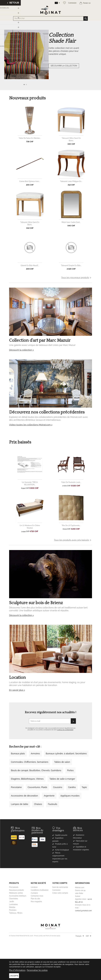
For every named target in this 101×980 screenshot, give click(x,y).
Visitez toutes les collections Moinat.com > (31, 425)
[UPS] (15, 842)
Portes (70, 770)
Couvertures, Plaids (37, 787)
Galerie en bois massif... (30, 265)
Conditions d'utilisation (40, 890)
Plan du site (35, 899)
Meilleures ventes (16, 893)
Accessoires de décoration (24, 796)
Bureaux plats (18, 754)
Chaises (38, 804)
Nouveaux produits (17, 890)
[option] (50, 59)
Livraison (34, 887)
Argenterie (49, 796)
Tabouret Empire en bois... (71, 265)
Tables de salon (62, 762)
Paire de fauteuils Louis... (71, 482)
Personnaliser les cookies (37, 970)
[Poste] (15, 836)
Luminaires (13, 904)
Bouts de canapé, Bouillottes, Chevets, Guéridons (36, 770)
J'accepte (14, 976)
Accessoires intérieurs (18, 896)
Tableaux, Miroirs (16, 913)
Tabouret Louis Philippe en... (71, 181)
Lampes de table (20, 804)
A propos (34, 893)
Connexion (72, 3)
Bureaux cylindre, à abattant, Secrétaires (66, 754)
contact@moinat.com (83, 911)
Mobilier (12, 907)
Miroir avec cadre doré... (71, 222)
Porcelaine (16, 787)
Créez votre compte (60, 893)
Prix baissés (14, 887)
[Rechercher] (50, 18)
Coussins (58, 787)
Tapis (84, 787)
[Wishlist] (64, 3)
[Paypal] (35, 838)
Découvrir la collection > (21, 350)
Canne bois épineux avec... (30, 181)
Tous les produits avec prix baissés (73, 540)
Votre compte (60, 883)
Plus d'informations (17, 970)
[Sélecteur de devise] (89, 936)
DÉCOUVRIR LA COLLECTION (64, 66)
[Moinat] (51, 926)
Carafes (72, 787)
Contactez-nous (37, 896)
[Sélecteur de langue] (80, 936)
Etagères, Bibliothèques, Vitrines (27, 779)
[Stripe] (43, 838)
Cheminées (14, 899)
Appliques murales (70, 796)
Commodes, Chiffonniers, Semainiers (30, 762)
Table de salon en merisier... (30, 138)
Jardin (12, 901)
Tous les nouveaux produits (77, 278)
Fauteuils (53, 804)
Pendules (13, 910)
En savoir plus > (17, 690)
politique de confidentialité (65, 730)
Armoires (35, 754)
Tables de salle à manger (62, 779)
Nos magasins (36, 901)
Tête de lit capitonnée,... (71, 525)
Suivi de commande (60, 887)
